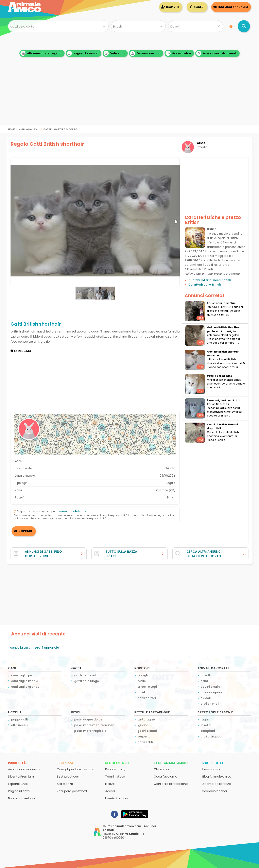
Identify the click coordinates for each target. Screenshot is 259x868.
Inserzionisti (211, 769)
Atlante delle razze (217, 784)
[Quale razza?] (138, 26)
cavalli (206, 675)
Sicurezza (65, 763)
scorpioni (208, 731)
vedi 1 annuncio (47, 648)
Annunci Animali (29, 129)
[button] (176, 222)
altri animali (210, 704)
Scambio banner (215, 791)
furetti (142, 692)
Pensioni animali (145, 53)
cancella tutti (20, 648)
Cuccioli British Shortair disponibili (223, 426)
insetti (206, 725)
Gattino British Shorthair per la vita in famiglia (224, 329)
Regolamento (117, 763)
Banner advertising (22, 798)
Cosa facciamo (166, 776)
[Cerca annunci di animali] (244, 26)
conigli (143, 675)
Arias (201, 143)
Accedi (199, 7)
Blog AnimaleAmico (217, 776)
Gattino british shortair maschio (223, 354)
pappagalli (19, 719)
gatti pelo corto (66, 129)
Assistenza (65, 784)
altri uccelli (20, 725)
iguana (143, 725)
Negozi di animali (83, 53)
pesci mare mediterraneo (94, 725)
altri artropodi (211, 736)
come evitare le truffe (71, 511)
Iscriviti (173, 7)
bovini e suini (211, 687)
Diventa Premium (21, 776)
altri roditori (147, 698)
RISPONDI (25, 531)
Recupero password (72, 791)
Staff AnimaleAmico (171, 763)
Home (12, 129)
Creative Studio (127, 834)
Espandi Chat (18, 784)
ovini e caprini (211, 692)
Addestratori (178, 53)
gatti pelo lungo (87, 681)
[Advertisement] (129, 97)
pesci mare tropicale (90, 731)
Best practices (68, 776)
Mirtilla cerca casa (220, 376)
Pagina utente (19, 791)
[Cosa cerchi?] (58, 26)
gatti (47, 129)
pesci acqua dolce (88, 719)
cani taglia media (25, 681)
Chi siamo (161, 769)
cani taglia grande (25, 687)
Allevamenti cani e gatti (41, 53)
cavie (142, 681)
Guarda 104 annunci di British (210, 280)
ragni (205, 719)
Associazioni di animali (216, 53)
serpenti (144, 736)
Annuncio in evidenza (24, 769)
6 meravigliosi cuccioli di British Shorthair (223, 402)
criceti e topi (147, 687)
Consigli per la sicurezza (75, 769)
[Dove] (196, 26)
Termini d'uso (115, 776)
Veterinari (114, 53)
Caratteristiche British (205, 285)
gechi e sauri (147, 731)
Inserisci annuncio (233, 7)
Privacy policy (115, 769)
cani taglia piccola (25, 675)
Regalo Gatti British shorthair (47, 144)
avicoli (206, 698)
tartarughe (146, 719)
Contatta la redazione (171, 784)
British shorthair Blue (221, 303)
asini (204, 681)
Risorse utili (213, 763)
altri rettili (145, 742)
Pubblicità (17, 763)
